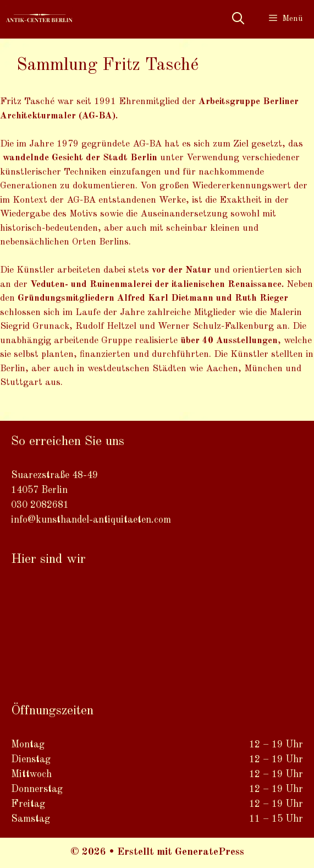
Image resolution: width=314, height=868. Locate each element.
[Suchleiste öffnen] (238, 19)
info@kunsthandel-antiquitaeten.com (91, 520)
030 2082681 (40, 505)
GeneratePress (210, 852)
